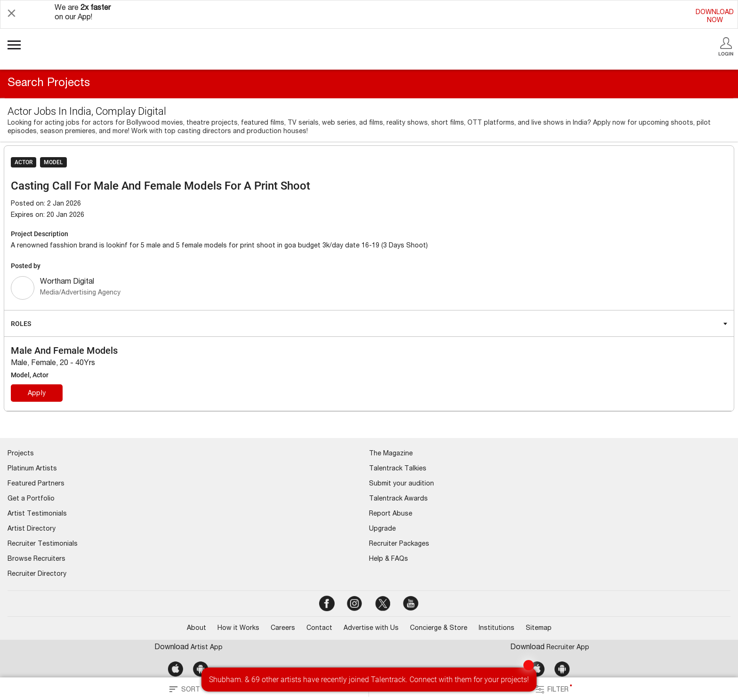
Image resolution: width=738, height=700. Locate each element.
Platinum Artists (32, 469)
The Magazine (391, 454)
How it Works (238, 628)
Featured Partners (36, 484)
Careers (283, 628)
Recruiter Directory (37, 574)
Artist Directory (32, 529)
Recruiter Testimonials (43, 544)
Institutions (497, 628)
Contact (319, 628)
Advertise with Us (371, 628)
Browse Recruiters (36, 559)
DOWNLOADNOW (715, 17)
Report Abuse (391, 514)
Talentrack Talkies (398, 469)
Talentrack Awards (398, 499)
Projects (21, 454)
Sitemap (539, 628)
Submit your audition (401, 484)
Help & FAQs (389, 559)
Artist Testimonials (37, 514)
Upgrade (382, 529)
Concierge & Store (439, 628)
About (197, 628)
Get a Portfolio (31, 499)
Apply (37, 394)
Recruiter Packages (399, 544)
